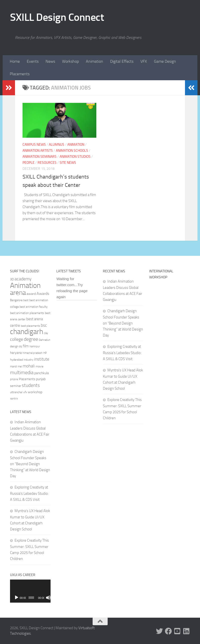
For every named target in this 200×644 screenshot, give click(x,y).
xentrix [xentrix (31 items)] (14, 398)
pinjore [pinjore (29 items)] (14, 379)
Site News (68, 163)
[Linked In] (186, 631)
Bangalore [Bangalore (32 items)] (16, 300)
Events (33, 61)
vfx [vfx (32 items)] (25, 392)
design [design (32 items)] (14, 346)
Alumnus (57, 145)
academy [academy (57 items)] (23, 279)
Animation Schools (72, 151)
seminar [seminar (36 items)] (16, 386)
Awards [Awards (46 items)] (43, 294)
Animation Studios (75, 157)
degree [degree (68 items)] (31, 339)
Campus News (34, 145)
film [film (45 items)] (26, 346)
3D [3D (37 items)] (12, 279)
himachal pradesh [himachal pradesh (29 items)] (33, 353)
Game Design (165, 61)
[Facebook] (168, 631)
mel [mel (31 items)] (20, 366)
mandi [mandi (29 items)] (14, 367)
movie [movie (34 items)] (39, 366)
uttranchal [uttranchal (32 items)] (16, 392)
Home (15, 61)
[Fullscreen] (48, 598)
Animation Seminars (40, 157)
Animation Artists (38, 151)
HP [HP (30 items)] (45, 353)
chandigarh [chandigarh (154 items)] (27, 332)
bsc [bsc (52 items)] (44, 325)
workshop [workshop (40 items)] (35, 392)
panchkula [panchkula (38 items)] (42, 373)
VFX (144, 61)
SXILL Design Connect (57, 17)
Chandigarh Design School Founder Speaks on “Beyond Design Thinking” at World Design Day (30, 464)
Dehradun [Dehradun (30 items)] (45, 340)
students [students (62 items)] (31, 385)
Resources (47, 163)
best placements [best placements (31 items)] (30, 326)
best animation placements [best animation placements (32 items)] (27, 313)
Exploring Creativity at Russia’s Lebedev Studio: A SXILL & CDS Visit (29, 493)
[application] (30, 591)
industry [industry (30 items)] (29, 360)
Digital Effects (122, 61)
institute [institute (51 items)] (42, 359)
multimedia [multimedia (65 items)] (22, 373)
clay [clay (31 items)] (46, 333)
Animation (94, 61)
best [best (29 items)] (26, 300)
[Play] (17, 598)
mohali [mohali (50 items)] (29, 366)
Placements (20, 74)
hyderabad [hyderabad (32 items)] (17, 360)
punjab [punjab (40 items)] (41, 379)
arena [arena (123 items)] (18, 293)
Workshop (70, 61)
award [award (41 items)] (31, 294)
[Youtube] (177, 631)
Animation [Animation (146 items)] (25, 285)
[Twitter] (159, 631)
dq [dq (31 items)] (21, 346)
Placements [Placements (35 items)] (27, 379)
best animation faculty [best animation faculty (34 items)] (34, 307)
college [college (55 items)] (17, 339)
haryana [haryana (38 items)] (16, 353)
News (50, 61)
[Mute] (44, 598)
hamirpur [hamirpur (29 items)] (35, 346)
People (29, 163)
